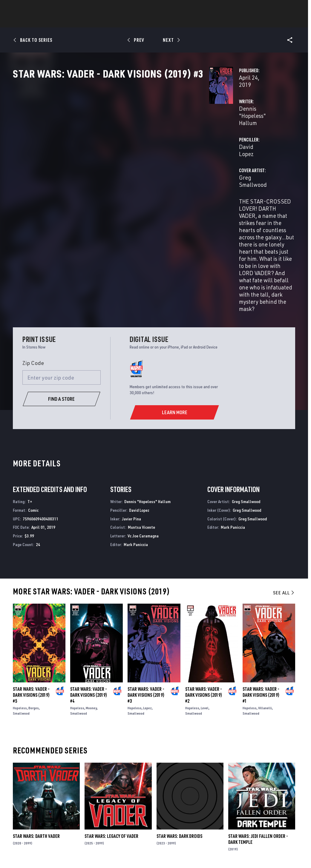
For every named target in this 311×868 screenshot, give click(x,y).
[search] (294, 8)
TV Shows (172, 21)
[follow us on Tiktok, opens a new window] (244, 819)
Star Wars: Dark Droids (179, 718)
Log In (28, 8)
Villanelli (265, 590)
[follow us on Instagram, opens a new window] (275, 795)
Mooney (91, 590)
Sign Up (47, 8)
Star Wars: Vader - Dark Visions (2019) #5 (31, 577)
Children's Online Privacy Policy (229, 847)
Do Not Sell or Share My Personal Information (161, 847)
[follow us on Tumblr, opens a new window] (288, 795)
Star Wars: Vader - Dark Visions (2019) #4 (89, 577)
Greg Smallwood (122, 151)
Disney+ (110, 790)
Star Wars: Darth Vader (36, 718)
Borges (34, 590)
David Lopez (211, 128)
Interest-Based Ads (138, 854)
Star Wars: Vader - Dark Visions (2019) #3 (146, 577)
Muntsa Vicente (141, 409)
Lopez (147, 590)
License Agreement (275, 847)
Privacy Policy (56, 847)
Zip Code (33, 245)
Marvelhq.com (118, 798)
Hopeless (20, 590)
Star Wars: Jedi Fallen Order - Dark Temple (258, 721)
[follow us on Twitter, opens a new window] (259, 795)
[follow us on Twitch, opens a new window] (289, 807)
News (65, 21)
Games (198, 21)
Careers (57, 798)
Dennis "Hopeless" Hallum (134, 128)
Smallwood (21, 595)
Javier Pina (131, 400)
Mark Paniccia (136, 426)
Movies (146, 21)
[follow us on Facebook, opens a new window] (244, 795)
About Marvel (63, 781)
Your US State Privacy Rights (96, 847)
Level (205, 590)
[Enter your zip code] (62, 259)
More (243, 21)
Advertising (115, 781)
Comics (88, 21)
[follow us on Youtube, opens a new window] (245, 807)
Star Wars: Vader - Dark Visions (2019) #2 (204, 577)
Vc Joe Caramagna (143, 418)
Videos (221, 21)
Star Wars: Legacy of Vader (111, 718)
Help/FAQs (59, 790)
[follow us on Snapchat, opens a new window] (259, 807)
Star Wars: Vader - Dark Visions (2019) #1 (261, 577)
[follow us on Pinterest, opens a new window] (275, 807)
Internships (62, 807)
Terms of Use (28, 847)
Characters (117, 21)
